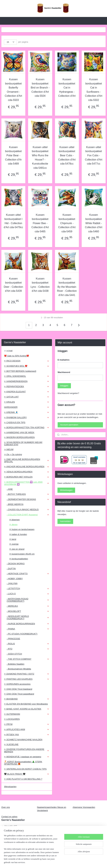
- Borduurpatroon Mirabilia (19, 669)
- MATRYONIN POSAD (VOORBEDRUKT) (28, 600)
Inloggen (64, 386)
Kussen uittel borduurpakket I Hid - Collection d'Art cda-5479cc (13, 221)
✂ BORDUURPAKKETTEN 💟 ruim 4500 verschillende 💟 (27, 483)
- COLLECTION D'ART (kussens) (28, 515)
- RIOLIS (28, 644)
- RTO (28, 649)
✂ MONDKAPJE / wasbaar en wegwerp (27, 757)
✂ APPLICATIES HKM (27, 729)
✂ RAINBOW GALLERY (27, 418)
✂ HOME (8, 351)
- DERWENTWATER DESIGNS (28, 499)
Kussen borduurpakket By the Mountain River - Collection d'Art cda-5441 (67, 287)
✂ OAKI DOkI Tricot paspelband (19, 694)
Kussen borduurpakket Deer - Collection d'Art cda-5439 (13, 285)
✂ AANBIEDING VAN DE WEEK (19, 432)
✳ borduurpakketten (19, 559)
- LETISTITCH (28, 589)
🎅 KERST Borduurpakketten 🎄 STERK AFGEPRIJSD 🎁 (23, 763)
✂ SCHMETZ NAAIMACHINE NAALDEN (23, 740)
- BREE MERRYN (15, 504)
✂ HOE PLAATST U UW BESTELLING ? (23, 779)
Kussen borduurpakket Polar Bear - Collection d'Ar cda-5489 (13, 155)
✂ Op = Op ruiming (13, 454)
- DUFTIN (11, 569)
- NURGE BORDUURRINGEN (28, 624)
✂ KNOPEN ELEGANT (27, 392)
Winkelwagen (66, 490)
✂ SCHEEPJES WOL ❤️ (27, 366)
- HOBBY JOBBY (15, 579)
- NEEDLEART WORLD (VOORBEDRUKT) (28, 617)
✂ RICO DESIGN (27, 361)
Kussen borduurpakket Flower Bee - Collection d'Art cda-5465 (40, 223)
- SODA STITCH (14, 654)
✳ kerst (13, 539)
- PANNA (28, 629)
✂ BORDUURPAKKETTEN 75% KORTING (27, 428)
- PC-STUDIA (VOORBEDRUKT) (22, 634)
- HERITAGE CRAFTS (28, 574)
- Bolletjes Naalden (15, 664)
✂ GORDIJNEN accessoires (17, 684)
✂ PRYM (27, 724)
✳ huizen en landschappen (22, 529)
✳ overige (14, 544)
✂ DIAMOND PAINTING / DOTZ (27, 674)
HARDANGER (27, 407)
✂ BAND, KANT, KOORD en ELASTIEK (27, 709)
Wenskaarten (10, 787)
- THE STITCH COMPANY (28, 659)
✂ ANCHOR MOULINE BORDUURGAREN (27, 467)
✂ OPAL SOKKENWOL (27, 376)
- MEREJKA (28, 606)
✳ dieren (13, 524)
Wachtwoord (64, 372)
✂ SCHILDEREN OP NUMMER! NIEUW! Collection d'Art (23, 443)
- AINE (10, 489)
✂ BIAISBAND (27, 699)
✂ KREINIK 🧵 (27, 412)
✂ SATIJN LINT (27, 397)
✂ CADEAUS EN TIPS (15, 422)
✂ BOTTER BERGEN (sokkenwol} (20, 371)
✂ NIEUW (9, 449)
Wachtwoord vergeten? (68, 393)
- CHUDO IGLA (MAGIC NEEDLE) (28, 510)
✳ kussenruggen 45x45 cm (22, 554)
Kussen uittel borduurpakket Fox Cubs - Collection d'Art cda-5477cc (94, 155)
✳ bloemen (14, 520)
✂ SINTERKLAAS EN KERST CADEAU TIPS (25, 769)
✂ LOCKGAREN (12, 719)
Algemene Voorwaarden (84, 807)
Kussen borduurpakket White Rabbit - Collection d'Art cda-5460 (94, 223)
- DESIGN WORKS (16, 564)
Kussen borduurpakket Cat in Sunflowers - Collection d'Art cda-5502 (94, 90)
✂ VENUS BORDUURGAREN (27, 472)
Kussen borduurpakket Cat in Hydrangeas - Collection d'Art (67, 88)
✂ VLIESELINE (11, 744)
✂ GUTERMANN (27, 714)
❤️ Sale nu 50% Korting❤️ (17, 356)
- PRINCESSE (13, 639)
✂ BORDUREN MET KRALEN (27, 477)
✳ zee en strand (17, 549)
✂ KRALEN (27, 402)
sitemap (46, 862)
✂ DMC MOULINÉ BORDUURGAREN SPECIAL (27, 460)
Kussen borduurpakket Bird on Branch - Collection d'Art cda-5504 (40, 88)
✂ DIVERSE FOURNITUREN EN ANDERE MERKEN (27, 750)
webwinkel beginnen (62, 862)
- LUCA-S (28, 594)
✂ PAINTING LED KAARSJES (27, 679)
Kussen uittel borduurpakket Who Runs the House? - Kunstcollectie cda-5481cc (40, 157)
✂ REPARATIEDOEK (27, 387)
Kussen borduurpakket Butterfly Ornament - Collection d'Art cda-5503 (13, 90)
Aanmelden (65, 521)
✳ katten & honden (18, 534)
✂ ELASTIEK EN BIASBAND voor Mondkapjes (26, 704)
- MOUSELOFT (28, 611)
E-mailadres (64, 360)
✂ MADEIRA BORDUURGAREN (19, 437)
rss (51, 862)
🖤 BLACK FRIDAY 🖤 (27, 774)
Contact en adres (9, 817)
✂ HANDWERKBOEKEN (27, 381)
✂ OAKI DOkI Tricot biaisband (18, 689)
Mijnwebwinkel (87, 862)
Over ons (6, 807)
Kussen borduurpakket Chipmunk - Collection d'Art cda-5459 (67, 223)
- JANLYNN (12, 583)
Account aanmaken (69, 425)
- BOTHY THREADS (28, 494)
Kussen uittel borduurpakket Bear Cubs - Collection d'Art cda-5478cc (67, 155)
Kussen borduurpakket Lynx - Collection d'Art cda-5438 (40, 285)
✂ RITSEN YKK (27, 735)
